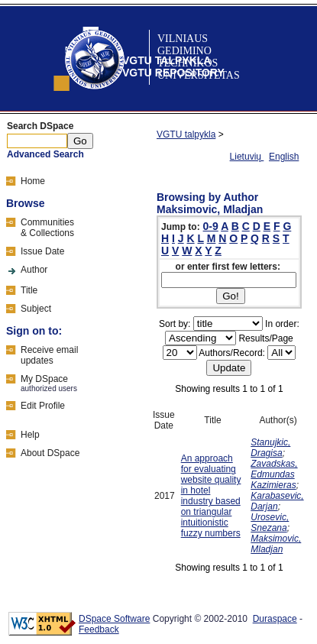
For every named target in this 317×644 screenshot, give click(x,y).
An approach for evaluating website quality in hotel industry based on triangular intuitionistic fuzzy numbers (211, 496)
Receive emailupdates (49, 355)
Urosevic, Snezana (270, 523)
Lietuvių (247, 157)
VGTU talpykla (186, 134)
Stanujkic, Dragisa (270, 448)
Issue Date (42, 251)
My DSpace (44, 379)
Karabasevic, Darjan (277, 501)
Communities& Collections (47, 228)
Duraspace (275, 619)
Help (30, 435)
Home (33, 181)
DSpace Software (114, 619)
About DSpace (50, 453)
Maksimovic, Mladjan (276, 544)
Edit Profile (43, 406)
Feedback (99, 629)
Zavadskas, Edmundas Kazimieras (274, 474)
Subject (36, 309)
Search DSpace (40, 126)
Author (34, 270)
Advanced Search (45, 154)
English (284, 157)
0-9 (211, 226)
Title (29, 290)
